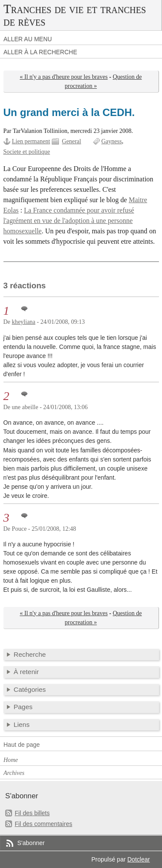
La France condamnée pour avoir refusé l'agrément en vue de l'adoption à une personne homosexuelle (69, 221)
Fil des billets (32, 813)
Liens (22, 724)
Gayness (112, 141)
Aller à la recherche (40, 52)
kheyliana (23, 322)
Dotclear (139, 859)
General (71, 141)
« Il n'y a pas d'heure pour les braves (64, 77)
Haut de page (22, 745)
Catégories (30, 689)
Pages (23, 707)
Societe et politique (27, 152)
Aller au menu (28, 39)
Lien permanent (31, 141)
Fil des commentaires (43, 824)
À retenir (26, 672)
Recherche (30, 654)
